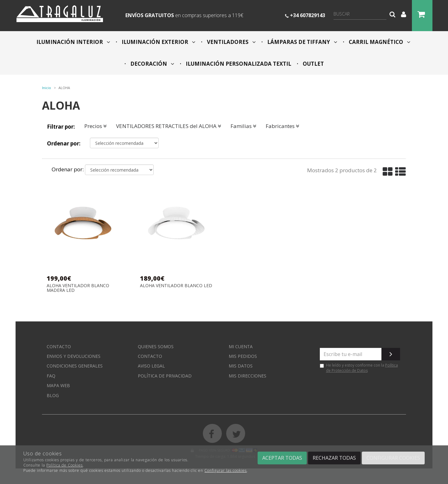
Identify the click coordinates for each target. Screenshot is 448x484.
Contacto (59, 346)
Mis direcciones (247, 376)
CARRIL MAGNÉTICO (379, 42)
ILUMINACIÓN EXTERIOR (158, 42)
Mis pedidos (243, 356)
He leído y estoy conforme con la (359, 368)
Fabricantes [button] (282, 126)
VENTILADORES (231, 42)
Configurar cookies (393, 458)
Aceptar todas (282, 458)
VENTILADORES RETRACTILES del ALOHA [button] (169, 126)
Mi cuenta (241, 346)
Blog (53, 395)
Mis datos (241, 366)
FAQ (51, 376)
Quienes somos (156, 346)
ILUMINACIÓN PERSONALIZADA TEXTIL (238, 64)
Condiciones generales (75, 366)
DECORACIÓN (152, 64)
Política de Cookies (65, 465)
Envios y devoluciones (74, 356)
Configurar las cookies (226, 470)
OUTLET (313, 64)
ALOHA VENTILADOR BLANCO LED (176, 286)
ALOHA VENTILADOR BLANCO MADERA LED (78, 288)
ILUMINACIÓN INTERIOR (73, 42)
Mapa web (58, 385)
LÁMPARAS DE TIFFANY (302, 42)
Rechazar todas (334, 458)
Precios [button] (96, 126)
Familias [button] (243, 126)
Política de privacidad (165, 376)
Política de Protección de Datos (362, 368)
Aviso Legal (151, 366)
